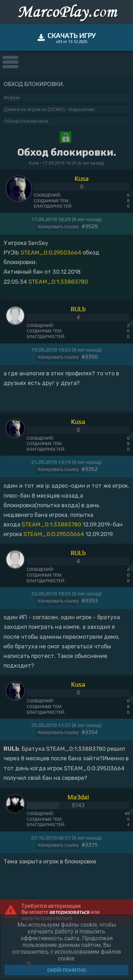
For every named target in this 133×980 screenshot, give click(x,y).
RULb (78, 309)
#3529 (90, 226)
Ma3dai (78, 797)
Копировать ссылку (58, 227)
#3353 (90, 601)
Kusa (82, 179)
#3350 (90, 357)
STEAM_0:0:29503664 (51, 253)
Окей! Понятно (67, 970)
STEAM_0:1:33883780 (58, 282)
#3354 (90, 732)
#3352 (90, 469)
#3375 (90, 845)
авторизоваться (69, 912)
